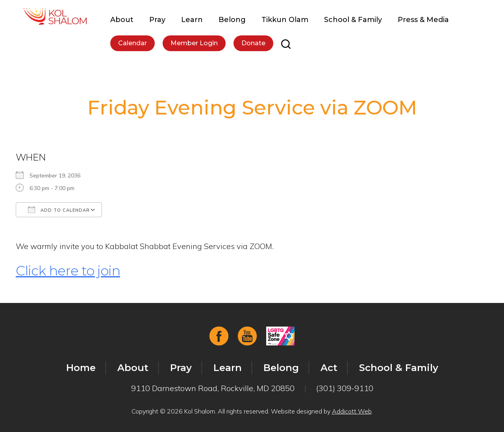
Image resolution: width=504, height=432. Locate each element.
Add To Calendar (59, 210)
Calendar (132, 43)
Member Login (194, 43)
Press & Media (423, 20)
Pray (157, 20)
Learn (192, 20)
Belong (232, 20)
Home (81, 368)
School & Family (353, 20)
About (122, 20)
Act (329, 368)
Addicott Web (352, 411)
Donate (253, 43)
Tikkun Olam (285, 20)
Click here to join (68, 271)
